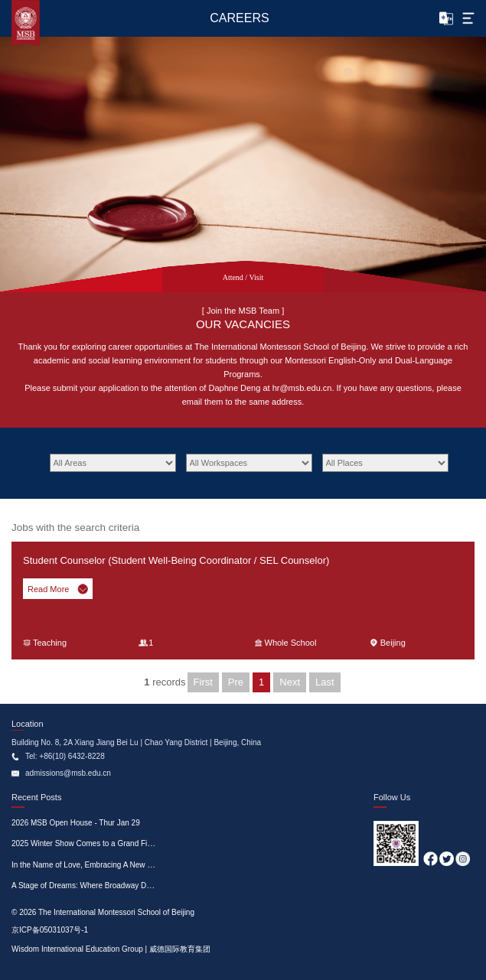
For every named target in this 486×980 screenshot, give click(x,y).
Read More (58, 589)
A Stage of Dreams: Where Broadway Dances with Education (115, 886)
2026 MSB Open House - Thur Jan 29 (76, 823)
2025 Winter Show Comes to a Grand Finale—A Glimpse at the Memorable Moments (155, 843)
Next (290, 682)
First (203, 682)
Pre (236, 682)
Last (325, 682)
